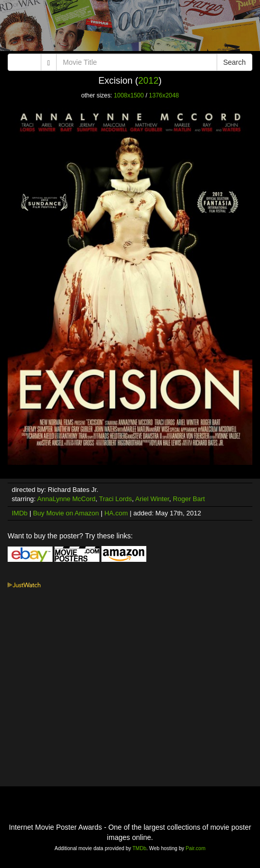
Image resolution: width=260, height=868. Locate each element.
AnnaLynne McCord (66, 499)
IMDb (20, 513)
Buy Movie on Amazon (66, 513)
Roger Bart (189, 499)
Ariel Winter (152, 499)
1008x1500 (129, 95)
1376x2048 (164, 95)
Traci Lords (115, 499)
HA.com (116, 513)
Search (235, 62)
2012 (148, 81)
